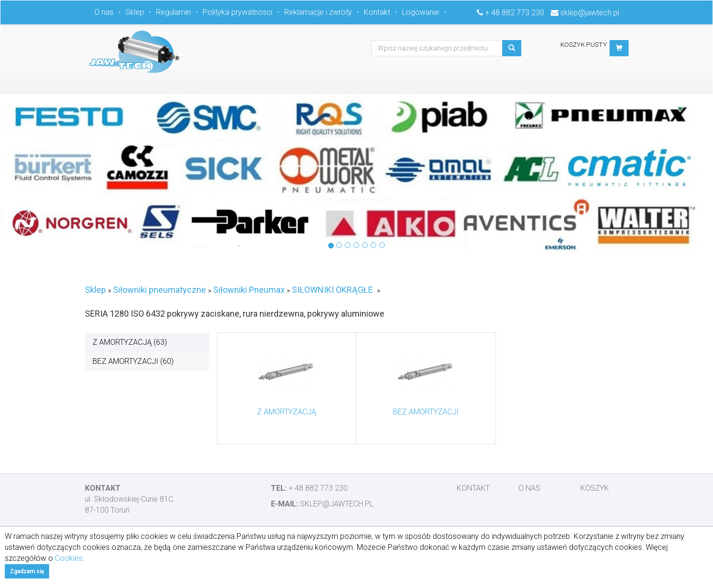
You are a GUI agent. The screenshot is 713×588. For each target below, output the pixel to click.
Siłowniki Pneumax (249, 290)
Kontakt (377, 12)
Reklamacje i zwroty (318, 12)
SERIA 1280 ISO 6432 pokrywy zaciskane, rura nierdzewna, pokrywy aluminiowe (235, 314)
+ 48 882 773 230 (515, 13)
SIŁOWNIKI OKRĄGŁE (332, 290)
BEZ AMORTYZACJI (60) (133, 361)
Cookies (69, 558)
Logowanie (421, 12)
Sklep (135, 12)
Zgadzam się (27, 571)
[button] (619, 48)
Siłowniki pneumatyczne (160, 290)
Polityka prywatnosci (238, 12)
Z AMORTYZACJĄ (287, 412)
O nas (104, 12)
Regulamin (173, 12)
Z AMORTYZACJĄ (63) (130, 342)
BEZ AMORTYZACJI (426, 412)
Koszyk (595, 488)
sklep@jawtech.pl (590, 13)
